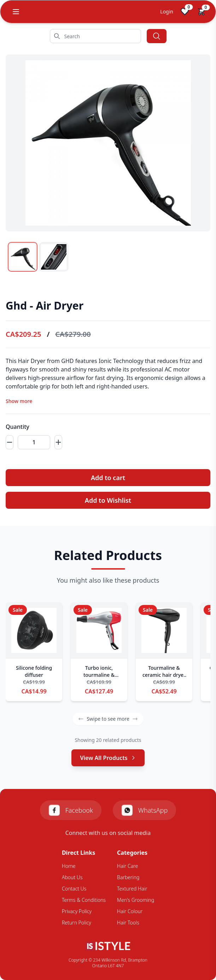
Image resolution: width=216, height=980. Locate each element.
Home (69, 866)
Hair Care (127, 866)
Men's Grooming (136, 900)
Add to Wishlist (108, 500)
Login (167, 11)
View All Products (108, 758)
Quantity (17, 427)
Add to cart (108, 478)
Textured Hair (132, 889)
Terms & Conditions (84, 900)
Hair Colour (130, 911)
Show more (19, 401)
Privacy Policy (77, 911)
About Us (72, 877)
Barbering (128, 877)
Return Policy (77, 923)
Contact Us (74, 889)
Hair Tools (128, 923)
